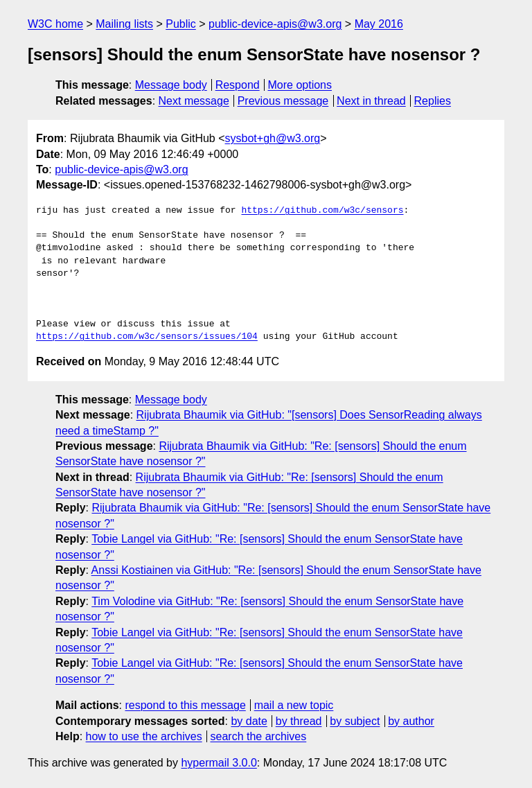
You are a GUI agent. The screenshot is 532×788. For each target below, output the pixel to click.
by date (249, 721)
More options (300, 85)
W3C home (55, 24)
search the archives (259, 736)
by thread (299, 721)
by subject (355, 721)
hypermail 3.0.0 (219, 763)
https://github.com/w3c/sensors (322, 211)
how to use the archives (144, 736)
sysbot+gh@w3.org (273, 138)
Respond (238, 85)
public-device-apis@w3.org (275, 24)
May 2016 (379, 24)
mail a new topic (294, 705)
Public (181, 24)
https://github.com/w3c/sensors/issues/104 (147, 337)
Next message (194, 101)
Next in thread (371, 101)
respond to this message (185, 705)
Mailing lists (124, 24)
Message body (171, 85)
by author (411, 721)
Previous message (283, 101)
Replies (433, 101)
